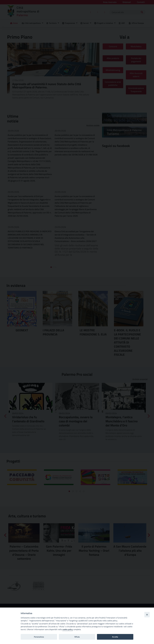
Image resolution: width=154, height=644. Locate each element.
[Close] (147, 615)
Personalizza (39, 637)
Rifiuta (77, 637)
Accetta (115, 637)
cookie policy (68, 629)
